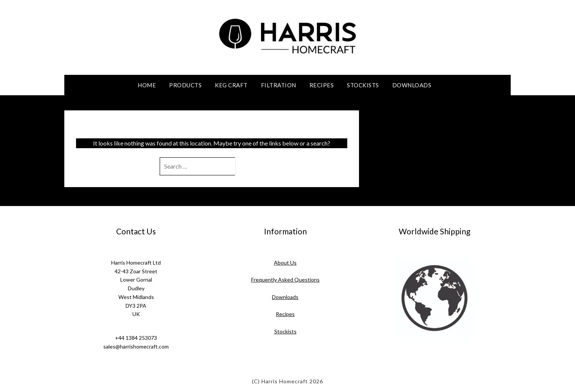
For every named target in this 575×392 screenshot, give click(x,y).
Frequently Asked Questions (285, 280)
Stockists (363, 85)
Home (147, 85)
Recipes (322, 85)
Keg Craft (231, 85)
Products (185, 85)
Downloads (412, 85)
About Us (285, 263)
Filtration (279, 85)
